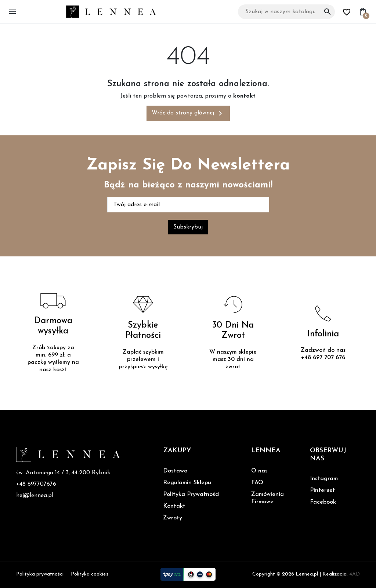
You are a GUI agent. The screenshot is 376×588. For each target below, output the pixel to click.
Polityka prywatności (40, 574)
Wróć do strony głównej (188, 113)
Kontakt (174, 506)
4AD (355, 574)
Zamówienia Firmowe (267, 498)
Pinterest (322, 490)
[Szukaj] (286, 12)
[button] (14, 12)
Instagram (324, 479)
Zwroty (173, 518)
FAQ (257, 483)
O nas (259, 471)
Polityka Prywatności (191, 494)
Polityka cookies (90, 574)
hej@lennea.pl (35, 496)
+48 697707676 (36, 485)
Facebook (323, 502)
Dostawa (175, 471)
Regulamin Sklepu (187, 483)
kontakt (244, 96)
